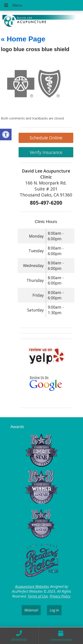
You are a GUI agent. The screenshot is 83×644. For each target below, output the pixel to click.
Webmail (31, 610)
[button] (6, 135)
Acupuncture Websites (32, 586)
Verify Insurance (46, 152)
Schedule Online (46, 138)
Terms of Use (38, 596)
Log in (54, 610)
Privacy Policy (60, 596)
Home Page (23, 39)
